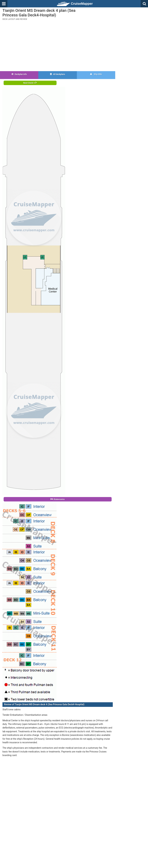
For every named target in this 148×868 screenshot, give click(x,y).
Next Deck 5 (30, 83)
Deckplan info (19, 74)
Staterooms (58, 499)
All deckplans (58, 74)
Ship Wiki (96, 74)
